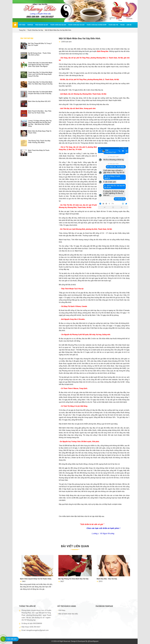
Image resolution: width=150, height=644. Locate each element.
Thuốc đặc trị (113, 25)
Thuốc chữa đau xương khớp (96, 25)
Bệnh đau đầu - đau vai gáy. (107, 579)
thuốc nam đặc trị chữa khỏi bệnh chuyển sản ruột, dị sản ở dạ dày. (40, 93)
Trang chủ (22, 30)
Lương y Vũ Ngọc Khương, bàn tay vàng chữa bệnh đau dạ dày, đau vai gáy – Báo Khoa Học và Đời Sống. (40, 123)
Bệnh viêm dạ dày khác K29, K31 (39, 101)
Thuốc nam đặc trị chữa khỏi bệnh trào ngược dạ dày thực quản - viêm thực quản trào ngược (40, 65)
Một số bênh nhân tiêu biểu (68, 614)
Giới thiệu (22, 25)
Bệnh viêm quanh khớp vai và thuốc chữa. (36, 579)
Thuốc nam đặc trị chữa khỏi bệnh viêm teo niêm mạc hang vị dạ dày (40, 83)
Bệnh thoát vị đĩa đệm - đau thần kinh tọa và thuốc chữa (40, 112)
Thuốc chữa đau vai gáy (76, 25)
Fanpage (30, 25)
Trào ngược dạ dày (42, 25)
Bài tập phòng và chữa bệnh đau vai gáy (73, 579)
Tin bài (122, 25)
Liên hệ (129, 25)
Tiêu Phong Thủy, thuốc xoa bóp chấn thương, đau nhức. (39, 142)
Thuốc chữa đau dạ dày (58, 25)
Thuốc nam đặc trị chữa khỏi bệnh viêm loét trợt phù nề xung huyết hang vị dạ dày (40, 74)
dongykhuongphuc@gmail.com (37, 630)
